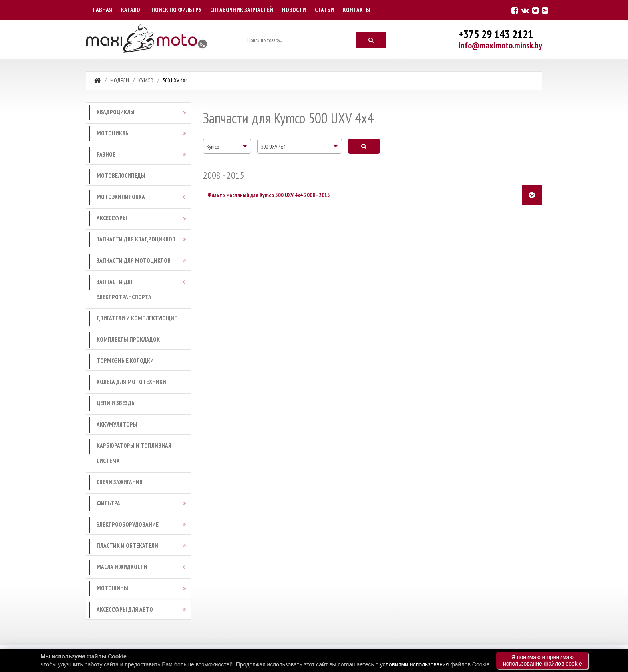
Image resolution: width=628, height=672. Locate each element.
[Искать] (371, 40)
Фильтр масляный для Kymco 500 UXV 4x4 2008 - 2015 (269, 195)
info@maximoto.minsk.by (500, 45)
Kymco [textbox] (213, 147)
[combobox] (227, 146)
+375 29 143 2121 (496, 34)
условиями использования (415, 664)
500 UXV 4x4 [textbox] (273, 147)
